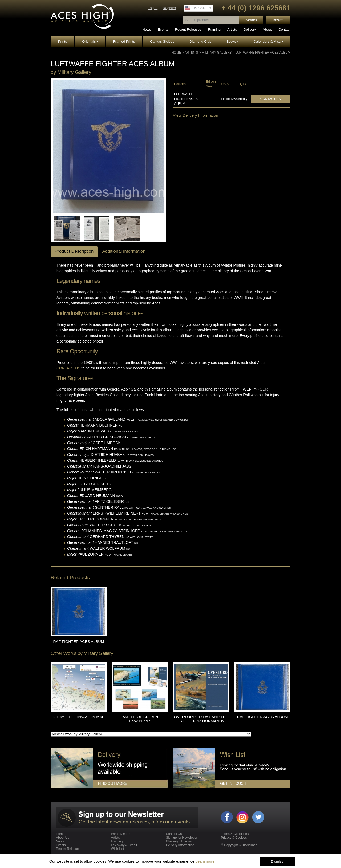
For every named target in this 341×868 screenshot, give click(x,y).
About (267, 29)
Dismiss (277, 861)
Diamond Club (200, 41)
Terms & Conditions (235, 834)
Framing (214, 29)
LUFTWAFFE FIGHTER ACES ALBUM (263, 53)
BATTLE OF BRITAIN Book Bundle (140, 719)
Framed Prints (124, 41)
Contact (284, 29)
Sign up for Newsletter (182, 838)
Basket (278, 20)
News (147, 29)
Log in (153, 8)
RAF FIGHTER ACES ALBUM (78, 642)
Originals (90, 41)
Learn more (205, 861)
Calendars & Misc (268, 41)
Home (176, 53)
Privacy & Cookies (234, 838)
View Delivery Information (196, 115)
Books (232, 41)
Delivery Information (180, 845)
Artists (232, 29)
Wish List (117, 849)
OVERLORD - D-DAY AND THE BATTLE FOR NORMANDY (201, 719)
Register (169, 8)
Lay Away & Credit (124, 845)
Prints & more (121, 834)
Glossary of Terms (179, 841)
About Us (62, 838)
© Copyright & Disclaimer (239, 845)
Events (163, 29)
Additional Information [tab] (124, 251)
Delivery (250, 29)
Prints (62, 41)
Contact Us (271, 99)
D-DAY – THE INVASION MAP (79, 717)
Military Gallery (217, 53)
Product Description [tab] (74, 251)
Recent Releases (188, 29)
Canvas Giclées (162, 41)
